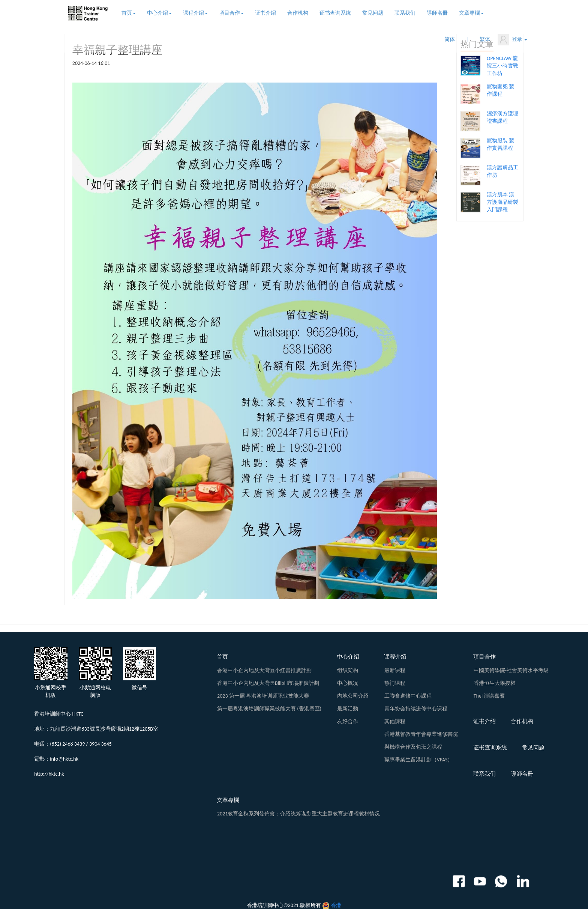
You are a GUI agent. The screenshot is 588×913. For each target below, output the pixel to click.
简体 (450, 39)
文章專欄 (471, 13)
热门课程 (395, 683)
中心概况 (348, 683)
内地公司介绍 (353, 696)
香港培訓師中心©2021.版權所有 (284, 905)
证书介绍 (265, 13)
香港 (336, 905)
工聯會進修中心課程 (408, 696)
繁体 (485, 39)
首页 (129, 13)
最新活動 (348, 709)
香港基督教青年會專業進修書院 (421, 734)
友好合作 (348, 721)
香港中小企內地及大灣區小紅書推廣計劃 (264, 670)
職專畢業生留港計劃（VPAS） (419, 760)
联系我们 (405, 13)
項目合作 (231, 13)
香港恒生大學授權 (495, 683)
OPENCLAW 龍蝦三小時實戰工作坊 (502, 66)
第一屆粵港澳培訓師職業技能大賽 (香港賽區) (269, 709)
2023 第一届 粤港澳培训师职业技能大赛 (263, 696)
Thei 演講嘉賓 (489, 696)
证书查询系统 (335, 13)
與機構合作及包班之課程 (413, 747)
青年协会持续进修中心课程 (416, 709)
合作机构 (298, 13)
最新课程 (395, 670)
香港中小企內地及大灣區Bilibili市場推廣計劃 (268, 683)
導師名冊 (437, 13)
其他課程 (395, 721)
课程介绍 (195, 13)
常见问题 (373, 13)
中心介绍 (159, 13)
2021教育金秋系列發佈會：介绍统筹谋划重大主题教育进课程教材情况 (298, 814)
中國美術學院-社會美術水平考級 (511, 670)
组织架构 (348, 670)
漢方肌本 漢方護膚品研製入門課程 (502, 202)
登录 (512, 40)
